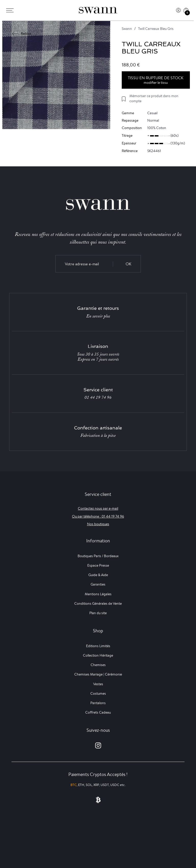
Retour (22, 33)
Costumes (98, 693)
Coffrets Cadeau (98, 712)
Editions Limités (98, 646)
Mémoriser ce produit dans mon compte (154, 98)
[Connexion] (178, 10)
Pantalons (98, 703)
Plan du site (98, 613)
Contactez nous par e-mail (98, 508)
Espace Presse (98, 565)
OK (128, 264)
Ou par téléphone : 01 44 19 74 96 (98, 516)
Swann (127, 29)
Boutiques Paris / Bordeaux (98, 556)
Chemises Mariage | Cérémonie (98, 674)
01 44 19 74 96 (98, 397)
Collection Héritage (98, 655)
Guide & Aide (98, 575)
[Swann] (98, 10)
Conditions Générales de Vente (98, 603)
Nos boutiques (98, 524)
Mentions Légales (98, 594)
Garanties (98, 584)
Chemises (98, 665)
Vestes (98, 684)
